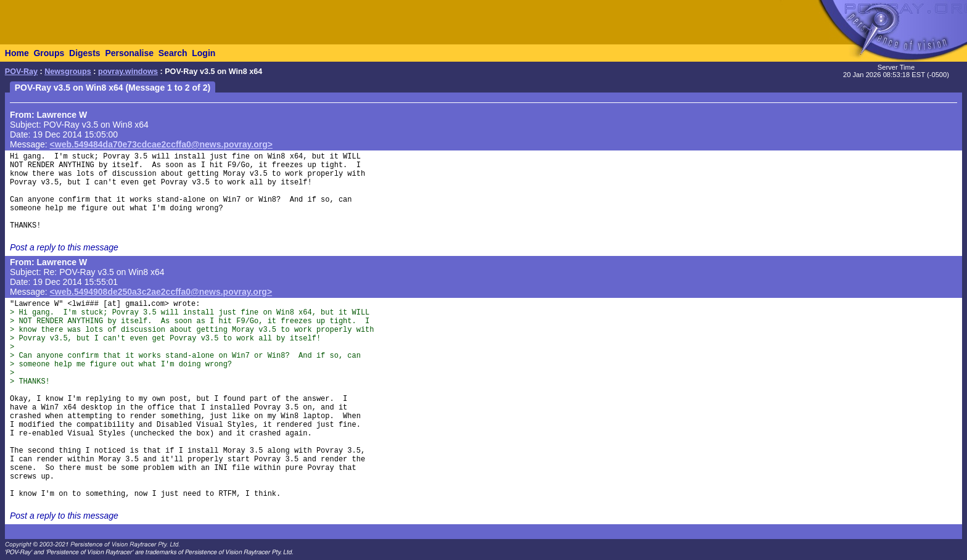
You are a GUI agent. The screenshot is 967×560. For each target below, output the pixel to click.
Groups (49, 53)
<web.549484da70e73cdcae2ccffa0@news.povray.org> (161, 144)
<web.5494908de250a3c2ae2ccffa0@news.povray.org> (161, 292)
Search (173, 53)
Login (204, 53)
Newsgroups (68, 72)
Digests (85, 53)
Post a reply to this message (64, 247)
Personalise (129, 53)
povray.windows (128, 72)
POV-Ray (21, 72)
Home (17, 53)
